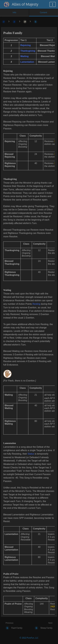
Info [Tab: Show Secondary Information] (14, 12)
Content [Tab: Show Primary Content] (44, 12)
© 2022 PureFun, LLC (29, 638)
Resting (37, 304)
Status (31, 454)
